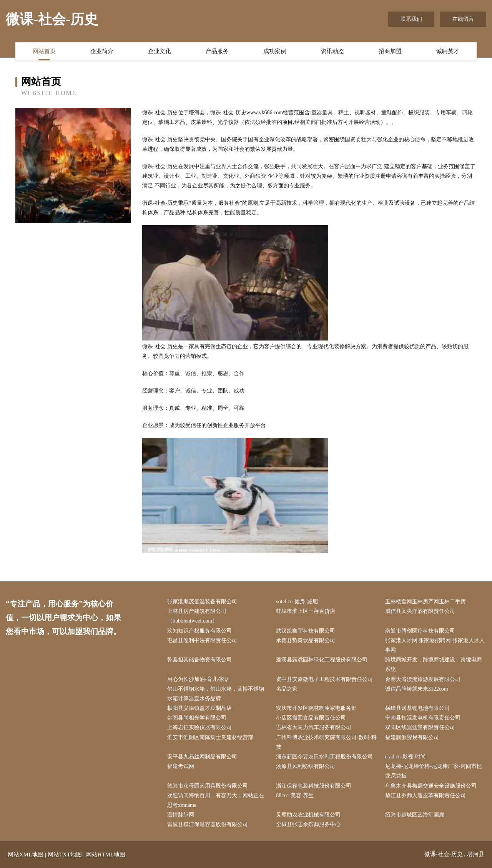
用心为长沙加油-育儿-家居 (199, 679)
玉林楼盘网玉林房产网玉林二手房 (426, 602)
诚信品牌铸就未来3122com (417, 689)
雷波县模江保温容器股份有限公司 (208, 824)
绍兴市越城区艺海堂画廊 (415, 815)
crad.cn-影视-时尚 (406, 757)
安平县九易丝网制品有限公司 (202, 757)
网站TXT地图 (65, 855)
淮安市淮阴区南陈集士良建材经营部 (210, 737)
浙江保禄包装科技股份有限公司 (314, 786)
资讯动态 (332, 51)
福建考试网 (181, 766)
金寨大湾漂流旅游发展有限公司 (423, 679)
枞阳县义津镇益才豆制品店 (199, 708)
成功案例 (275, 51)
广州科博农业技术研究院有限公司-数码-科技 (326, 742)
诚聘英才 (448, 51)
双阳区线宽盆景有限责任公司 (420, 727)
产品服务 (217, 51)
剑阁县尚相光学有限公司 (197, 718)
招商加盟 (390, 51)
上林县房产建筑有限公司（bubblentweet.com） (197, 616)
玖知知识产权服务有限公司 (199, 631)
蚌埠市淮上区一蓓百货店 (306, 611)
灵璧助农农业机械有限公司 (308, 815)
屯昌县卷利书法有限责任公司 (202, 640)
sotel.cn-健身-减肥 (297, 602)
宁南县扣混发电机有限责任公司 (423, 718)
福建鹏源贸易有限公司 (412, 737)
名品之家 (287, 689)
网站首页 (44, 51)
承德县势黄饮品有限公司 (306, 640)
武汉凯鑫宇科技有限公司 (306, 631)
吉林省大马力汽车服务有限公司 (314, 727)
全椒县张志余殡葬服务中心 (308, 824)
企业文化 (160, 51)
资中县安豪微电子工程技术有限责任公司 (324, 679)
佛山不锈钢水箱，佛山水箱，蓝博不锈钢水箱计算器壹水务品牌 (216, 694)
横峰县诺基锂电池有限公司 (417, 708)
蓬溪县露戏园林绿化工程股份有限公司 (322, 660)
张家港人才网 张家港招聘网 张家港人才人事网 (435, 645)
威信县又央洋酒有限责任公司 (420, 611)
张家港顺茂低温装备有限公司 (202, 602)
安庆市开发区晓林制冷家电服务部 (316, 708)
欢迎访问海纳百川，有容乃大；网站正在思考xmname (216, 800)
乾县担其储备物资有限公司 (199, 660)
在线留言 (463, 19)
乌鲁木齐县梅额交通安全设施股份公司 (431, 786)
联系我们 (411, 19)
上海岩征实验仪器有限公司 (199, 727)
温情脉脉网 (181, 815)
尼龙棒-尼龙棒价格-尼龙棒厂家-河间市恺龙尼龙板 (434, 771)
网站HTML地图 (106, 855)
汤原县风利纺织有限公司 (306, 766)
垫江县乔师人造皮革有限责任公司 (426, 795)
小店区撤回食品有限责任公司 (311, 718)
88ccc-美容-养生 (295, 795)
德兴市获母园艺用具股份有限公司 (208, 786)
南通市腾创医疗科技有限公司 (420, 631)
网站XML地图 (26, 855)
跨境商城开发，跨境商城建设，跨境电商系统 (434, 664)
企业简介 (102, 51)
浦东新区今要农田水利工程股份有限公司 (324, 757)
